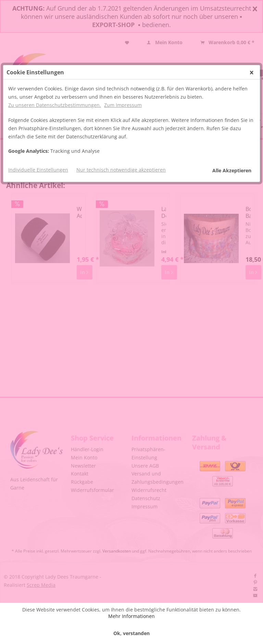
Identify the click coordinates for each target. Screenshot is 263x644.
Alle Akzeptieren (232, 170)
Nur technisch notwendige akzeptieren (121, 170)
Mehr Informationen (131, 616)
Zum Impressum (123, 105)
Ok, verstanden (131, 633)
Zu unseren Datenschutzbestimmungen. (55, 105)
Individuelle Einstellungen (38, 170)
